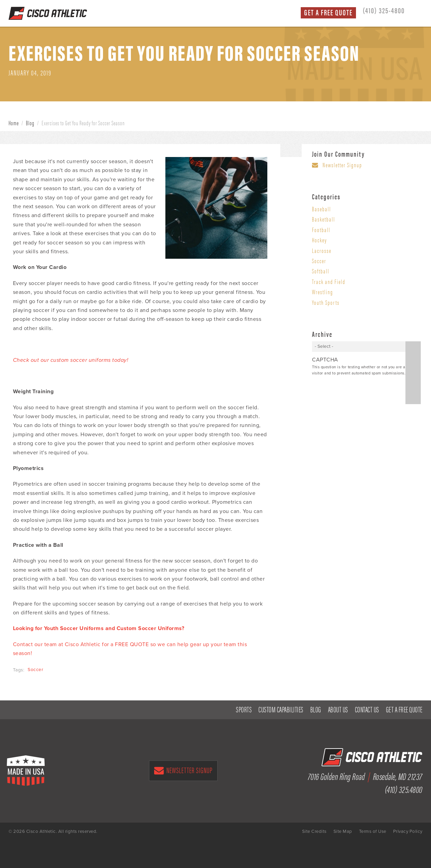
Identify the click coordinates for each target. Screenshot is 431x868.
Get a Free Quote (328, 12)
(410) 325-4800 (384, 10)
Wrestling (323, 292)
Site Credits (314, 831)
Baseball (322, 209)
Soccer (35, 670)
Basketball (324, 219)
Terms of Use (373, 831)
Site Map (343, 831)
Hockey (319, 240)
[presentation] (364, 391)
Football (321, 230)
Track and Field (329, 281)
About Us (338, 709)
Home (14, 123)
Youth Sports (326, 302)
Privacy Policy (408, 831)
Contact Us (367, 709)
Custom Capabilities (281, 709)
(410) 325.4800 (404, 789)
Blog (30, 123)
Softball (321, 271)
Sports (244, 709)
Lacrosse (322, 250)
